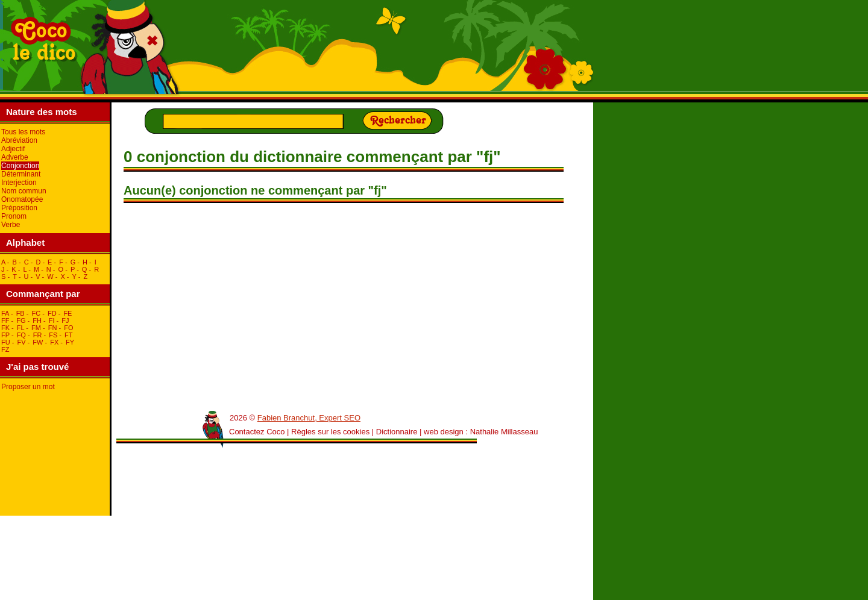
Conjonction (20, 166)
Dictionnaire (397, 432)
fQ (21, 335)
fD (52, 313)
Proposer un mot (28, 387)
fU (6, 342)
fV (21, 342)
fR (38, 335)
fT (68, 335)
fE (68, 313)
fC (36, 313)
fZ (5, 349)
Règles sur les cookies (330, 432)
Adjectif (13, 149)
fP (5, 335)
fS (53, 335)
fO (68, 328)
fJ (65, 320)
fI (52, 320)
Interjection (19, 183)
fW (38, 342)
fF (5, 320)
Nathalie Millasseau (504, 432)
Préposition (19, 208)
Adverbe (15, 157)
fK (5, 328)
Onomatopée (22, 199)
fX (54, 342)
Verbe (11, 225)
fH (37, 320)
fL (20, 328)
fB (20, 313)
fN (53, 328)
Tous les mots (23, 132)
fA (5, 313)
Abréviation (19, 140)
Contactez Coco (257, 432)
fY (70, 342)
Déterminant (21, 174)
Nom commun (24, 191)
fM (36, 328)
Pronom (14, 216)
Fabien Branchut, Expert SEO (309, 418)
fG (21, 320)
